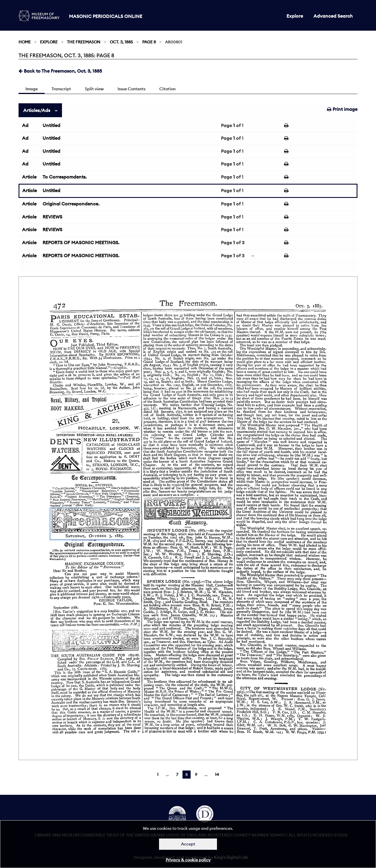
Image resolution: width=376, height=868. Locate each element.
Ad (25, 125)
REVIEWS (52, 217)
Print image (342, 109)
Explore (295, 16)
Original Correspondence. (71, 204)
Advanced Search (333, 16)
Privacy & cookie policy (188, 860)
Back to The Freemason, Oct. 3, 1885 (60, 71)
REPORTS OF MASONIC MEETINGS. (81, 242)
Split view (94, 89)
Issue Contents (132, 89)
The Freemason (84, 42)
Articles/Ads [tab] (37, 110)
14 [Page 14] (217, 775)
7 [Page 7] (177, 775)
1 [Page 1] (158, 775)
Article (29, 177)
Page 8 (149, 42)
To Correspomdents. (65, 177)
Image (32, 89)
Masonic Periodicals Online (106, 16)
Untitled (51, 125)
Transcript (61, 89)
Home (25, 42)
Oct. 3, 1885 (121, 42)
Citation (167, 89)
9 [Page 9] (196, 775)
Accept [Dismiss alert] (188, 844)
